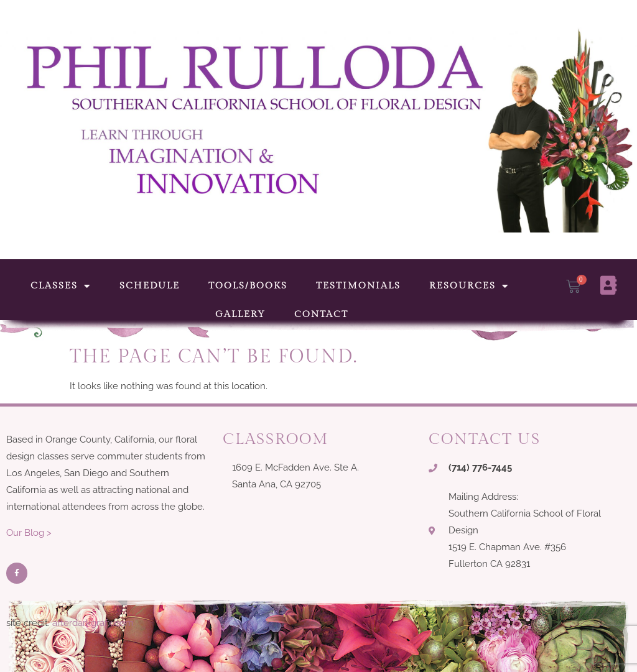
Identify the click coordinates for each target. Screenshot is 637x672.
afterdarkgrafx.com (93, 623)
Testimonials (358, 286)
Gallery (240, 314)
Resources (469, 286)
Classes (61, 286)
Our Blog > (29, 533)
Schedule (150, 286)
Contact (321, 314)
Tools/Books (248, 286)
